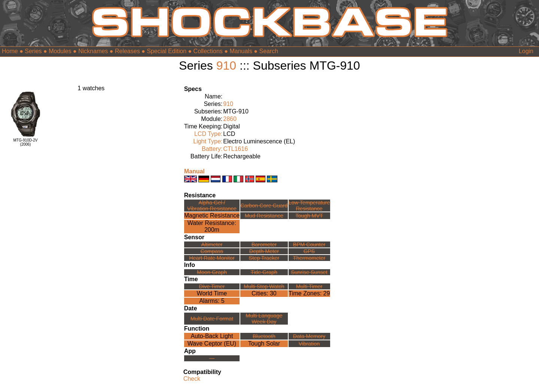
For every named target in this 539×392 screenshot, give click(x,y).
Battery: (212, 149)
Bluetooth (264, 336)
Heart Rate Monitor (212, 258)
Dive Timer (212, 286)
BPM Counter (309, 244)
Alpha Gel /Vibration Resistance (212, 206)
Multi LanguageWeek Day (264, 319)
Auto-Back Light (212, 336)
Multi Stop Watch (264, 286)
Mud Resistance (264, 216)
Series (33, 51)
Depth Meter (264, 251)
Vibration (309, 344)
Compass (212, 251)
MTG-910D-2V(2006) (25, 142)
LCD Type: (208, 134)
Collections (208, 51)
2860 (230, 119)
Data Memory (309, 336)
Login (526, 51)
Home (10, 51)
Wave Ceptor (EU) (212, 344)
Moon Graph (212, 272)
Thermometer (309, 258)
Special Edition (167, 51)
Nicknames (93, 51)
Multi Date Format (212, 319)
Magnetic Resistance (212, 215)
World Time (212, 293)
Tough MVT (309, 216)
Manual (194, 171)
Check (192, 379)
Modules (60, 51)
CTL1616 (235, 149)
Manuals (241, 51)
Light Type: (208, 141)
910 (226, 66)
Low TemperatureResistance (309, 206)
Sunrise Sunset (309, 272)
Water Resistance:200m (212, 226)
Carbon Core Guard (264, 206)
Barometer (264, 244)
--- (212, 358)
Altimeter (212, 244)
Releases (127, 51)
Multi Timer (309, 286)
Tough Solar (264, 344)
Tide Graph (264, 272)
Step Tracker (264, 258)
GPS (309, 251)
